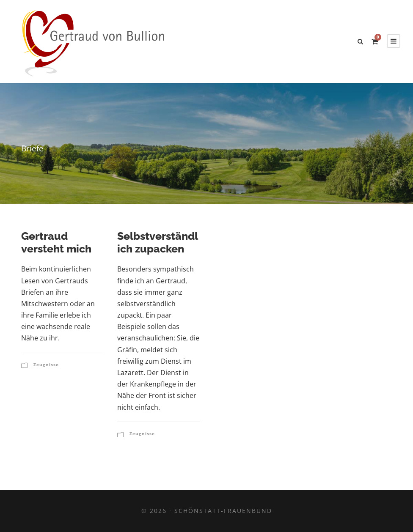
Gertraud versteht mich (56, 242)
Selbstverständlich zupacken (158, 242)
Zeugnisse (46, 365)
